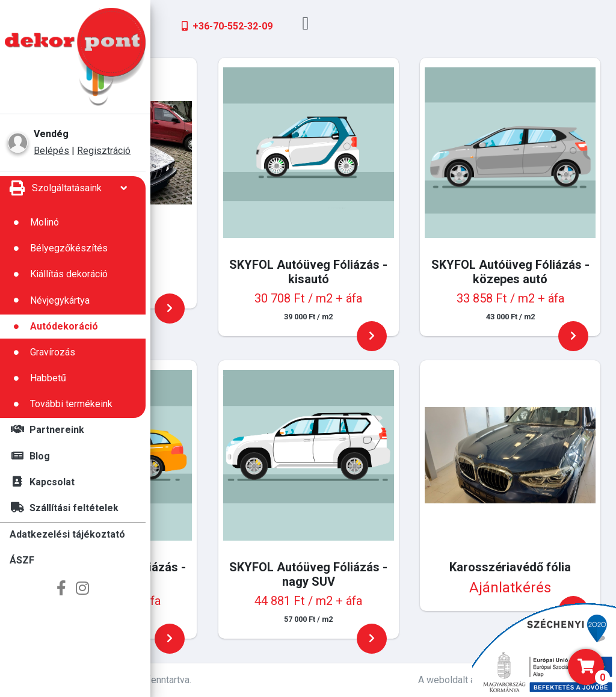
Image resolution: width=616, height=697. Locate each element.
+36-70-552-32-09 (382, 26)
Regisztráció (104, 151)
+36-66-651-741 (235, 26)
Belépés (51, 151)
